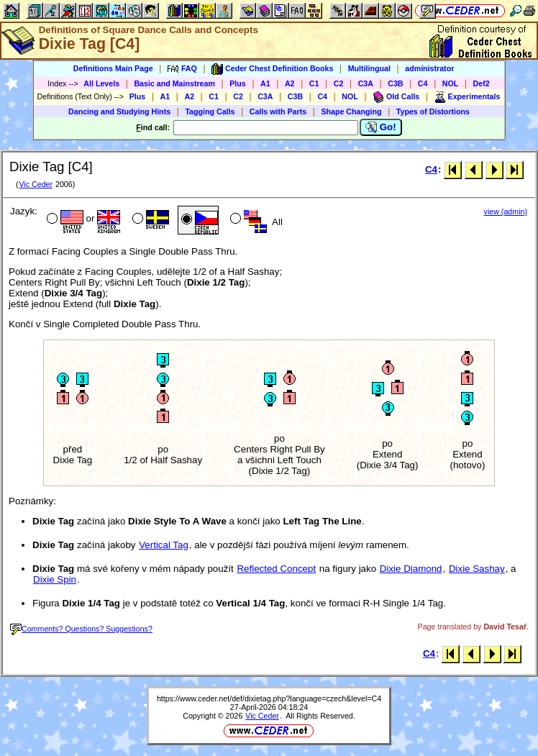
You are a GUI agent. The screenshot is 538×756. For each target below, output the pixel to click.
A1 (265, 83)
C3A (366, 83)
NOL (451, 83)
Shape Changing (351, 111)
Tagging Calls (210, 111)
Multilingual (369, 68)
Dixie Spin (55, 579)
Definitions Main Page (113, 68)
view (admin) (506, 211)
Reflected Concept (276, 569)
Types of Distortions (433, 111)
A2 (290, 83)
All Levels (101, 83)
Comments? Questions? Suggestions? (81, 629)
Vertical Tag (164, 545)
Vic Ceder (36, 184)
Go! (381, 127)
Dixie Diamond (411, 569)
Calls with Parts (278, 111)
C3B (395, 83)
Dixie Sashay (477, 569)
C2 (339, 83)
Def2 (482, 83)
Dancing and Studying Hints (119, 111)
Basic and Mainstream (174, 83)
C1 (314, 83)
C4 (423, 83)
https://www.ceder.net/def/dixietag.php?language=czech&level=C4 (269, 698)
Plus (238, 83)
